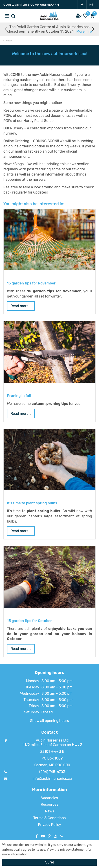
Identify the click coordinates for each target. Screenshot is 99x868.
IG (91, 5)
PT (49, 836)
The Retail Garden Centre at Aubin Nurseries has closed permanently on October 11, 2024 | (49, 29)
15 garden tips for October (29, 621)
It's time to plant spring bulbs (32, 503)
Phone (62, 836)
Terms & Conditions (49, 818)
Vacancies (50, 798)
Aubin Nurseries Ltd (52, 740)
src (13, 16)
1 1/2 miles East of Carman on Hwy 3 (52, 745)
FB (82, 5)
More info (84, 31)
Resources (49, 804)
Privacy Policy (49, 825)
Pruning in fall (19, 396)
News (49, 811)
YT (43, 836)
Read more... (21, 306)
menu (7, 16)
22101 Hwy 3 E (52, 752)
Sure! (49, 862)
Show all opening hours (49, 721)
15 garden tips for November (31, 283)
